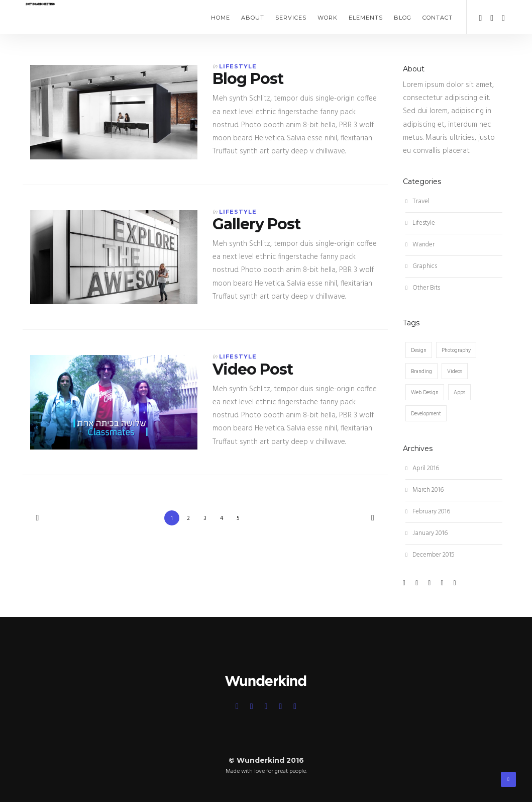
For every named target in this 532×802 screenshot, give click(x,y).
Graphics (421, 266)
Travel (417, 201)
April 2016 (422, 468)
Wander (420, 245)
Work (328, 18)
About (253, 18)
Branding (421, 372)
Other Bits (423, 288)
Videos (455, 372)
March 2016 (424, 490)
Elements (366, 18)
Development (426, 414)
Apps (459, 393)
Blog (403, 18)
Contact (438, 18)
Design (419, 350)
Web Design (425, 393)
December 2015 (430, 555)
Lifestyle (238, 66)
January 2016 (427, 533)
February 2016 (428, 512)
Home (221, 18)
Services (291, 18)
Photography (456, 350)
